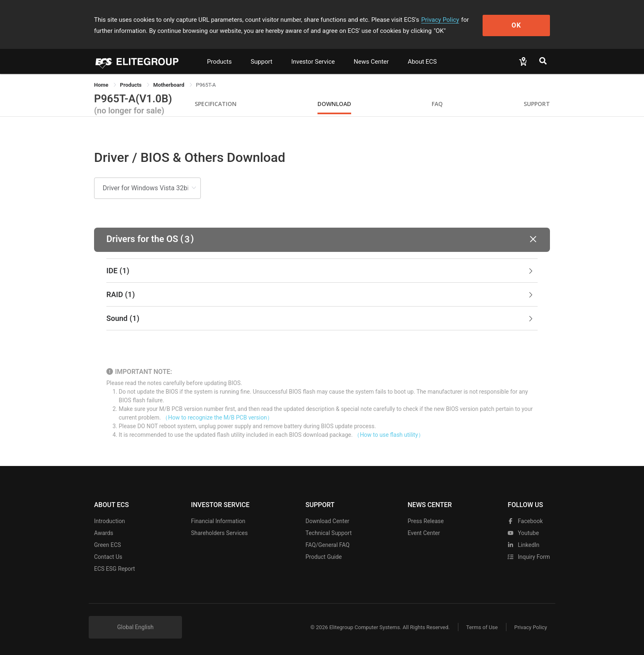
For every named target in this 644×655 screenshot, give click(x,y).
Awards (104, 533)
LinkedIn (523, 545)
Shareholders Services (219, 533)
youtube (523, 533)
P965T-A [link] (206, 85)
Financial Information (218, 521)
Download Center (328, 521)
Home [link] (102, 85)
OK (516, 25)
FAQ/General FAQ (328, 545)
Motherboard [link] (169, 85)
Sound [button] (320, 318)
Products (219, 62)
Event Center (424, 533)
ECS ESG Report (115, 569)
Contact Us (108, 557)
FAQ (437, 104)
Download (334, 104)
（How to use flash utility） (389, 435)
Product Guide (324, 557)
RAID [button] (320, 295)
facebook (525, 521)
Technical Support (329, 533)
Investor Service (313, 62)
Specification (216, 104)
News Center (371, 62)
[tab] (322, 271)
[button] (322, 240)
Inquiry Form (529, 557)
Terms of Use (482, 627)
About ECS (422, 62)
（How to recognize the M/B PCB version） (217, 417)
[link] (131, 85)
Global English (135, 627)
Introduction (109, 521)
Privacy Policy (440, 20)
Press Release (425, 521)
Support (261, 62)
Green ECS (108, 545)
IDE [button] (320, 271)
